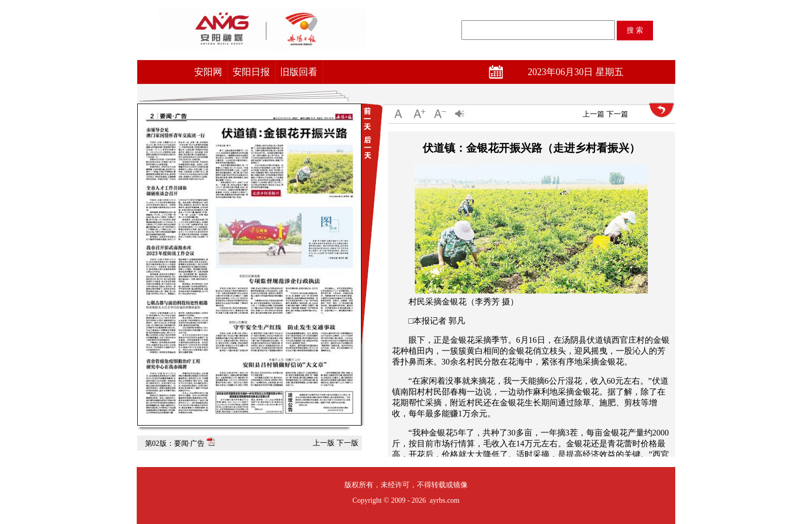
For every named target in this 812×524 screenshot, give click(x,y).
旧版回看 (299, 72)
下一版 (347, 443)
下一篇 (617, 114)
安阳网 (208, 72)
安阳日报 (251, 72)
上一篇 (593, 114)
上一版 (324, 443)
